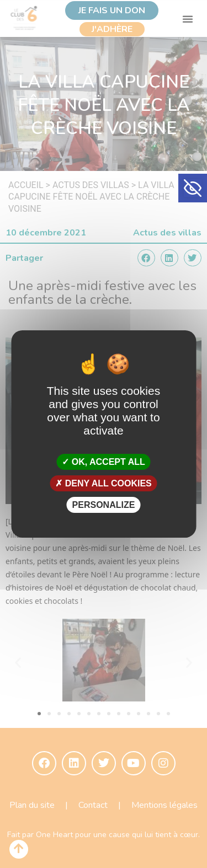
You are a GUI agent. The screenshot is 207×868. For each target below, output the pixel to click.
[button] (193, 188)
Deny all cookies (104, 483)
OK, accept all (103, 461)
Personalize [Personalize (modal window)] (104, 505)
